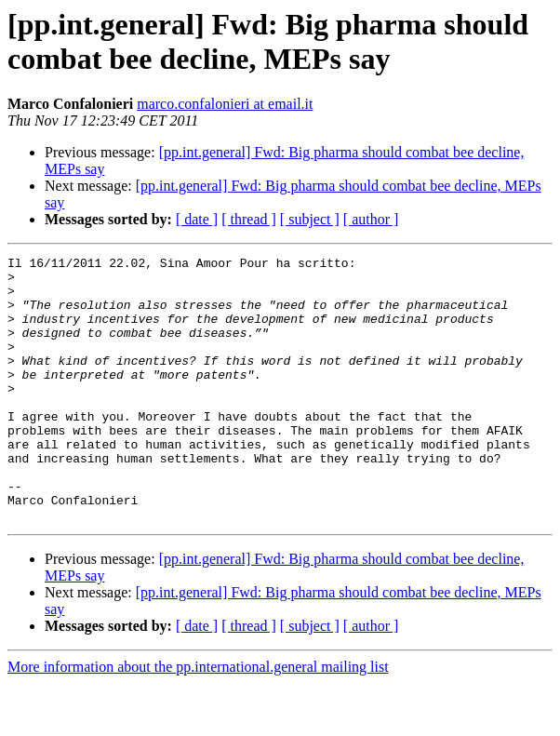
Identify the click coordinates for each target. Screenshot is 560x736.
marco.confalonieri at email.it (225, 104)
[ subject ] (310, 219)
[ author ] (371, 219)
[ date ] (197, 219)
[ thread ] (249, 219)
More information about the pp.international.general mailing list (198, 720)
